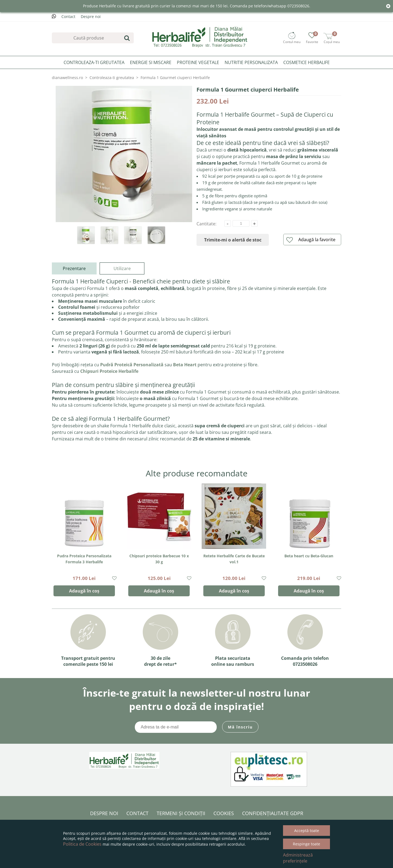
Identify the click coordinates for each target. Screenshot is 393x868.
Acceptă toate (307, 831)
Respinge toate (306, 844)
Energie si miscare (151, 62)
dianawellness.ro (67, 78)
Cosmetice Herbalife (306, 62)
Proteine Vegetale (198, 62)
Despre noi (91, 16)
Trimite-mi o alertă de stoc (233, 240)
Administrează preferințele (298, 858)
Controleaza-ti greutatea (94, 62)
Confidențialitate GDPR (273, 813)
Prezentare (74, 268)
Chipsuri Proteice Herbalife (109, 371)
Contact (68, 16)
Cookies (224, 813)
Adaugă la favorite (311, 240)
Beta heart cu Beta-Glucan (309, 556)
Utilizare (122, 268)
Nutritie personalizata (251, 62)
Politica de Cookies (82, 844)
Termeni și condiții (181, 813)
